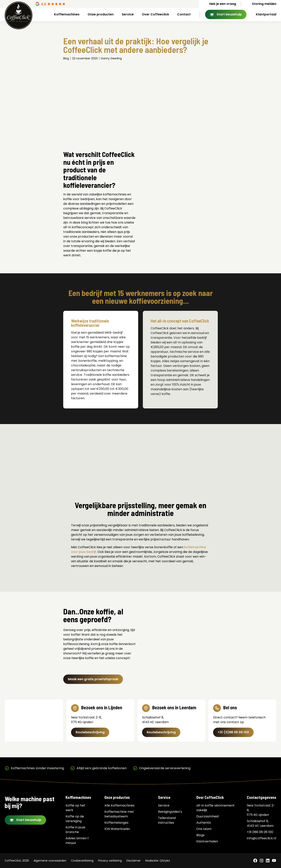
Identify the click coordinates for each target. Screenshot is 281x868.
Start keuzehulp (229, 14)
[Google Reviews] (65, 4)
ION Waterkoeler (117, 829)
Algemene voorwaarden (50, 861)
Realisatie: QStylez (158, 861)
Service (128, 14)
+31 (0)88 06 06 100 (233, 732)
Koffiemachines (67, 14)
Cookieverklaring (82, 861)
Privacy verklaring (110, 861)
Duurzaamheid (207, 816)
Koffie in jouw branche (75, 830)
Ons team (204, 829)
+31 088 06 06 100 (260, 832)
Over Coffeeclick (155, 14)
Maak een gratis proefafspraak (93, 679)
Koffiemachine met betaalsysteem (119, 814)
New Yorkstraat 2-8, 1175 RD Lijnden (261, 810)
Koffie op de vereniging (75, 819)
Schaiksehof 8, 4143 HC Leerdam (260, 823)
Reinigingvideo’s (170, 812)
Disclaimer (134, 861)
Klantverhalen (207, 841)
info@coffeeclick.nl (261, 838)
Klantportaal (266, 14)
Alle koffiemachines (119, 805)
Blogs (200, 835)
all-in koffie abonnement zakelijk (215, 808)
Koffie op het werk (75, 808)
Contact (184, 14)
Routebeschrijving (90, 732)
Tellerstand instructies (167, 820)
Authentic (204, 823)
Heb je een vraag (223, 4)
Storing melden (264, 4)
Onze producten (101, 14)
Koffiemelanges (116, 823)
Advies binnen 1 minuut (77, 841)
